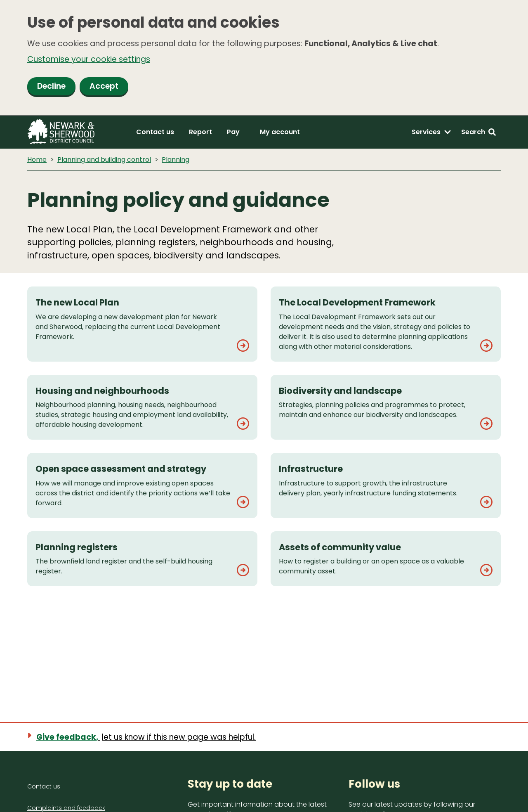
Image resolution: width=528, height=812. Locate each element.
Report (200, 132)
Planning (176, 160)
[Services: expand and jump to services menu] (431, 132)
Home (37, 160)
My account (280, 132)
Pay (233, 132)
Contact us (155, 132)
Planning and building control (104, 160)
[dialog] (264, 58)
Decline (51, 86)
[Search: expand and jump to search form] (478, 132)
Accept (104, 86)
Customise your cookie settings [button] (89, 59)
